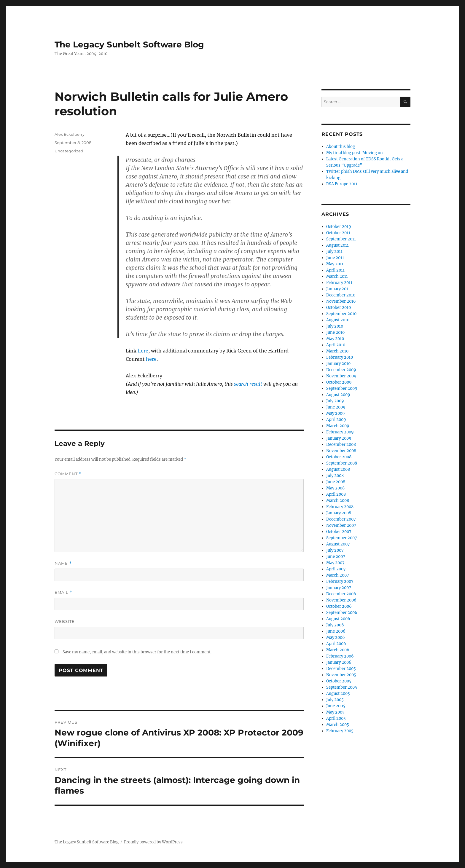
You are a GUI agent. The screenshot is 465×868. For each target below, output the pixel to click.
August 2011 (337, 245)
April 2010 (336, 345)
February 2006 (340, 656)
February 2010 (340, 357)
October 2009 (339, 382)
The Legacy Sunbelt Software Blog (129, 44)
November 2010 (341, 301)
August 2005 (338, 694)
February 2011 (339, 283)
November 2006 (341, 600)
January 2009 (339, 438)
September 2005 (342, 687)
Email (63, 592)
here (143, 351)
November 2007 (341, 525)
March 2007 (338, 575)
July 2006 (335, 625)
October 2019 (339, 227)
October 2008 (339, 457)
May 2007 (335, 563)
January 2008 (339, 513)
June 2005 (336, 706)
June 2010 (335, 332)
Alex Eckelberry (70, 134)
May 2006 (336, 638)
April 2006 (336, 644)
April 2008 (336, 494)
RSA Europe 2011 (342, 184)
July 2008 (335, 476)
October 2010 (339, 308)
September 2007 (342, 538)
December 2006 (341, 594)
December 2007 (341, 519)
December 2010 (341, 295)
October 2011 (338, 233)
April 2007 (336, 569)
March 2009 (338, 426)
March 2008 (338, 501)
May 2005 (335, 712)
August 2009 (338, 395)
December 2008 (341, 445)
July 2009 (335, 401)
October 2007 (339, 532)
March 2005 (338, 725)
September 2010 (341, 314)
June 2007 (336, 557)
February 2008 (340, 507)
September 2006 (342, 613)
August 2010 (338, 320)
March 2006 (338, 650)
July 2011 (334, 252)
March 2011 (337, 276)
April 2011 (335, 270)
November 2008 (341, 451)
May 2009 (336, 413)
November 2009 (341, 376)
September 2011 (341, 239)
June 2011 (335, 258)
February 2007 (340, 581)
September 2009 (342, 388)
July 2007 (335, 550)
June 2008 (336, 482)
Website (65, 621)
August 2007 (338, 544)
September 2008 (342, 463)
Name (63, 563)
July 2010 (335, 326)
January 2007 (339, 588)
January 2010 (338, 364)
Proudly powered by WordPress (153, 842)
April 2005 (336, 718)
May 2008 (335, 488)
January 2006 (339, 662)
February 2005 (340, 731)
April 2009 (336, 420)
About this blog (341, 147)
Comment (68, 474)
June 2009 (336, 407)
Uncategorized (69, 151)
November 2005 (341, 675)
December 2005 (341, 669)
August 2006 (338, 619)
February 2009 (340, 432)
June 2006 (336, 631)
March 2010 (337, 351)
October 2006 (339, 606)
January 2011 (338, 289)
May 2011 (335, 264)
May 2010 (335, 339)
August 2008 (338, 469)
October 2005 (339, 681)
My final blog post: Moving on (355, 153)
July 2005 (335, 700)
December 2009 (341, 370)
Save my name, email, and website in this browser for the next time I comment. (137, 652)
